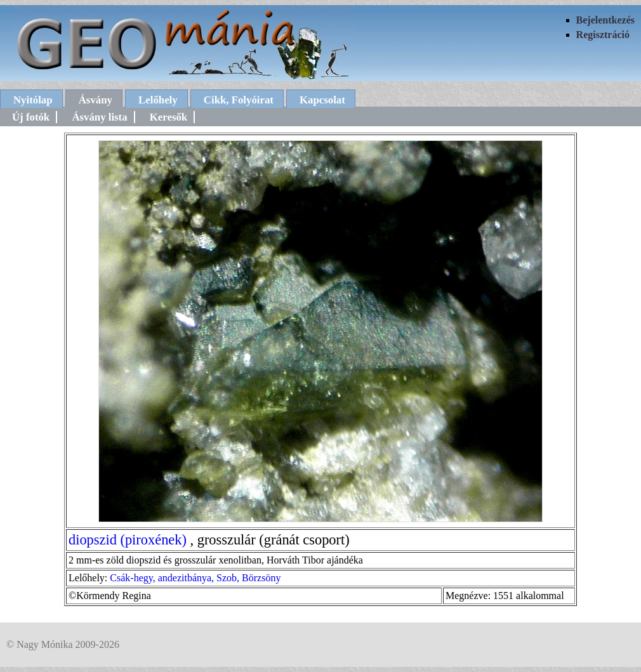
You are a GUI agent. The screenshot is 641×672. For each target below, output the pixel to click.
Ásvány (96, 100)
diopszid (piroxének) (128, 540)
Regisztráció (603, 35)
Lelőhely (158, 100)
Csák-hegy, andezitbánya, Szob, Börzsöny (195, 578)
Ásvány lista (99, 117)
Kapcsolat (322, 100)
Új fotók (31, 117)
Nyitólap (33, 100)
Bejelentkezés (605, 20)
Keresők (169, 117)
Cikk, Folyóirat (239, 100)
